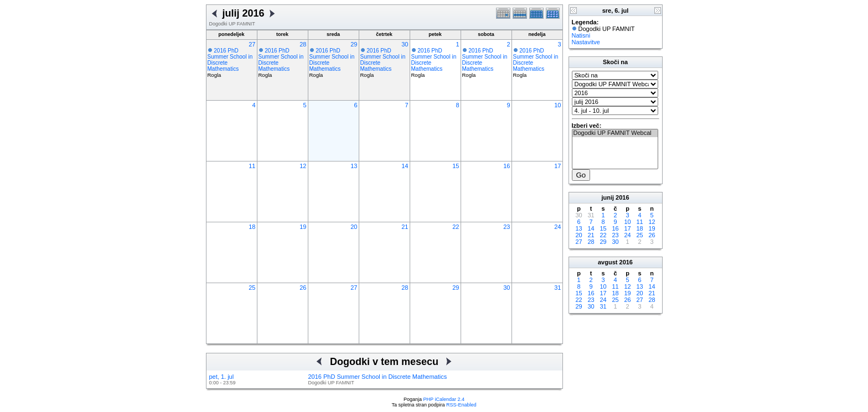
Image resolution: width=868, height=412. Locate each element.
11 (252, 166)
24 (557, 227)
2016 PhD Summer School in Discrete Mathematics (378, 377)
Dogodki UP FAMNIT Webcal (615, 133)
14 (405, 166)
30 (405, 44)
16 (507, 166)
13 (354, 166)
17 (557, 166)
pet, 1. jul (222, 377)
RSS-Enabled (461, 405)
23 (507, 227)
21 (405, 227)
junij (608, 197)
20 (354, 227)
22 (456, 227)
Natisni (581, 35)
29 (354, 44)
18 (252, 227)
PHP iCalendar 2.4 (444, 399)
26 (303, 288)
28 (303, 44)
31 (557, 288)
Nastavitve (586, 42)
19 (303, 227)
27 (252, 44)
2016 (622, 197)
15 (456, 166)
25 (252, 288)
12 (303, 166)
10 (557, 105)
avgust (608, 262)
